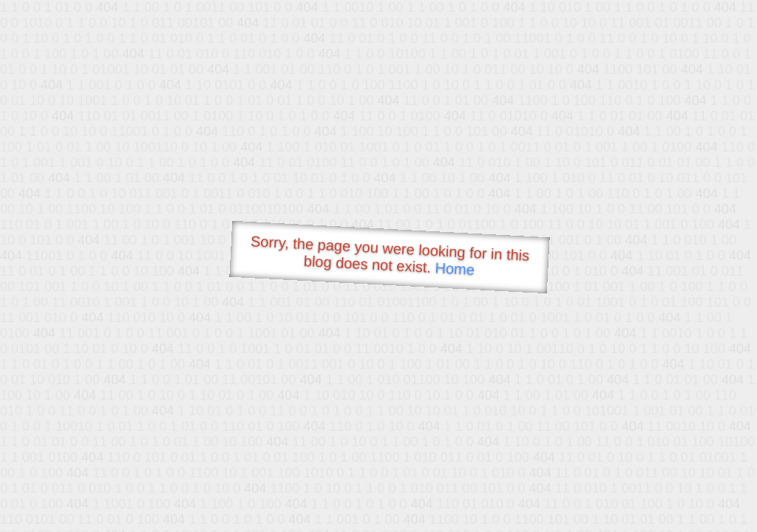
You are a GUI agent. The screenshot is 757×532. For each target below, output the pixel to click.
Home (455, 269)
